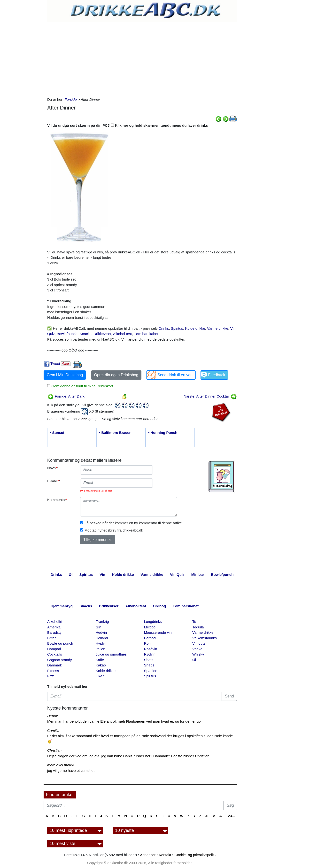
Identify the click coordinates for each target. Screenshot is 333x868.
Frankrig (102, 622)
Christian (54, 750)
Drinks (164, 328)
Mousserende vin (158, 632)
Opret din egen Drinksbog (116, 375)
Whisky (198, 654)
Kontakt (165, 855)
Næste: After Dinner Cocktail (210, 396)
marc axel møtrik (61, 765)
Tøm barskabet (146, 334)
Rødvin (150, 654)
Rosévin (150, 649)
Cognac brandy (60, 660)
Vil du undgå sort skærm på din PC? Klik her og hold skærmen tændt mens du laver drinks (128, 125)
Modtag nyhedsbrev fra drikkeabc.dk (114, 530)
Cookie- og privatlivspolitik (195, 855)
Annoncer (148, 855)
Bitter (51, 638)
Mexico (150, 627)
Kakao (101, 665)
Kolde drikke (195, 328)
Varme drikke (218, 328)
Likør (100, 676)
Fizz (51, 676)
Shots (148, 660)
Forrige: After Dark (66, 396)
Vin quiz (199, 643)
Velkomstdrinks (205, 638)
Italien (101, 649)
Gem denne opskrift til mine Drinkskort (82, 386)
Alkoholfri (55, 622)
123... (230, 816)
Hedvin (101, 632)
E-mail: (54, 481)
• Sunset (57, 433)
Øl (194, 660)
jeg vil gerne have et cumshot (71, 770)
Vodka (197, 649)
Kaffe (100, 660)
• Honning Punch (163, 433)
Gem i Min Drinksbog (65, 375)
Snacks (85, 334)
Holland (102, 638)
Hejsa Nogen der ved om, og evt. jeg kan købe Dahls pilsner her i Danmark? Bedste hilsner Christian (128, 756)
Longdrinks (153, 622)
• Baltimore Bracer (115, 433)
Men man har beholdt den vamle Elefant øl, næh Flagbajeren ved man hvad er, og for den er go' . (125, 721)
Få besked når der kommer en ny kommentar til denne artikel (134, 523)
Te (194, 622)
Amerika (54, 627)
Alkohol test (123, 334)
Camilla (53, 731)
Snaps (149, 665)
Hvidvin (102, 643)
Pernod (150, 638)
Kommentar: (58, 500)
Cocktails (55, 654)
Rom (148, 643)
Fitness (53, 671)
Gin (98, 627)
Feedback (217, 375)
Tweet (55, 364)
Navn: (53, 468)
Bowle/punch (67, 334)
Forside (71, 99)
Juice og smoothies (111, 654)
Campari (54, 649)
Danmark (55, 665)
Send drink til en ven (175, 375)
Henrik (52, 716)
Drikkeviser (102, 334)
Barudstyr (55, 632)
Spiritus (177, 328)
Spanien (151, 671)
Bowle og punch (60, 643)
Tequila (198, 627)
